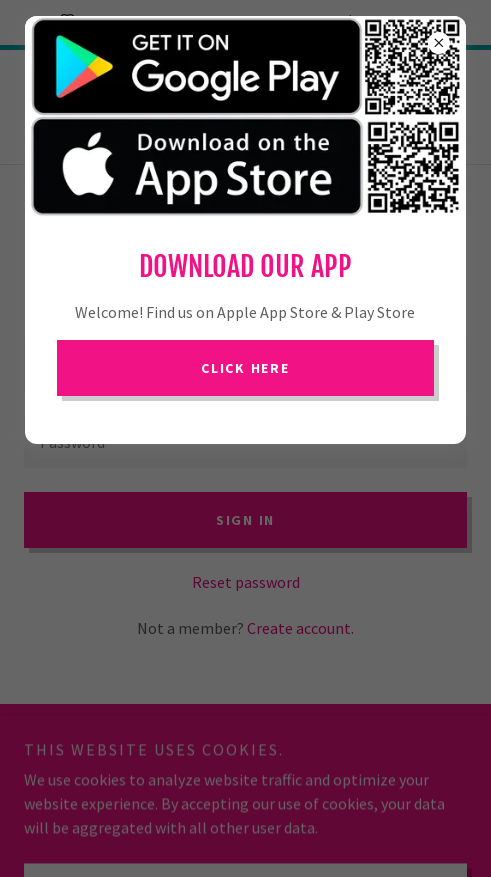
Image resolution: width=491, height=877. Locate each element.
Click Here (245, 368)
